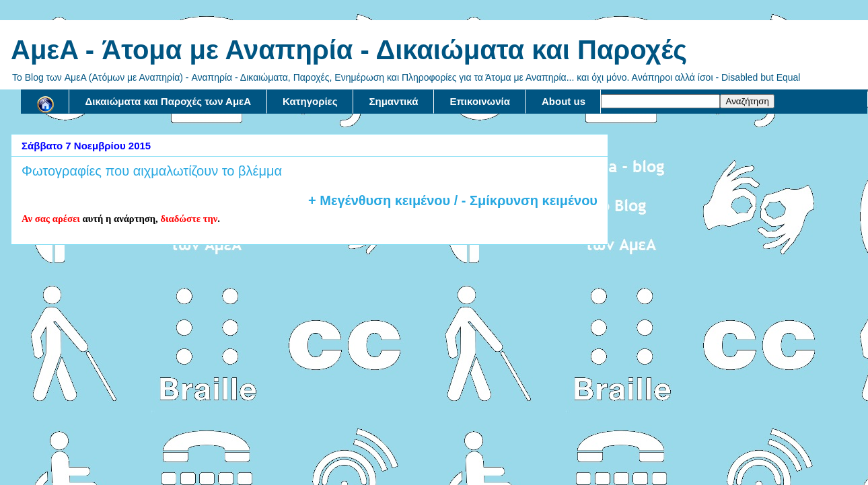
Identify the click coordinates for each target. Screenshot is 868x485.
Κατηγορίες (310, 101)
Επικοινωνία (480, 101)
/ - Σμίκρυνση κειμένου (524, 200)
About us (564, 101)
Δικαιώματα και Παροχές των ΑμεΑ (169, 101)
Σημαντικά (394, 101)
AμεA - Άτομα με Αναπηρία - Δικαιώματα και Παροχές (349, 50)
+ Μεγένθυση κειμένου (379, 200)
